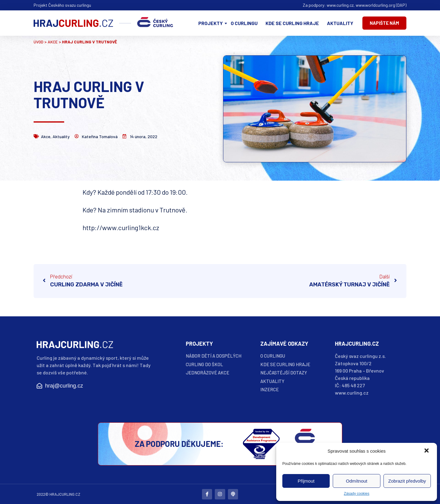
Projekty (211, 23)
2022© (43, 494)
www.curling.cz (340, 5)
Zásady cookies (356, 494)
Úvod (38, 42)
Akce (53, 42)
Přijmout (306, 481)
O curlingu (244, 23)
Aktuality (340, 23)
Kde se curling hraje (292, 23)
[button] (427, 451)
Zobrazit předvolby (407, 481)
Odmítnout (357, 481)
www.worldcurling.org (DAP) (381, 5)
